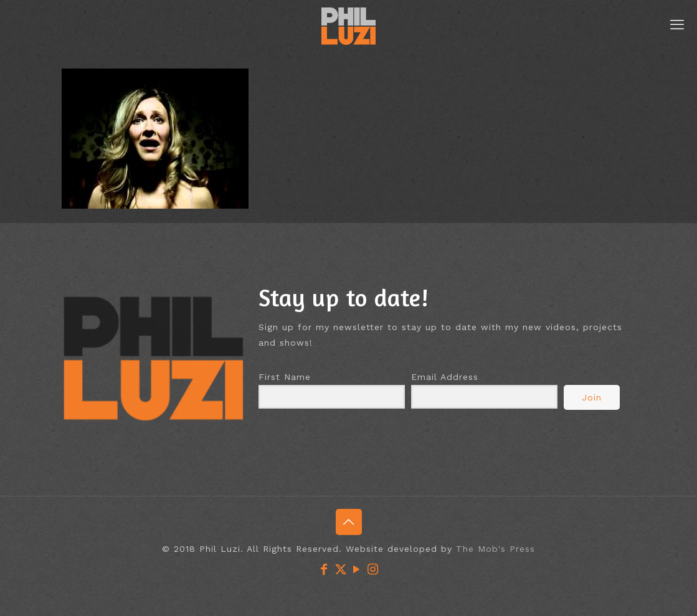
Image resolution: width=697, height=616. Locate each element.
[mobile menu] (677, 25)
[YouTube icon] (357, 569)
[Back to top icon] (349, 522)
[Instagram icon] (373, 569)
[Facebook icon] (325, 569)
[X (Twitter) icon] (341, 569)
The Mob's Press (495, 549)
